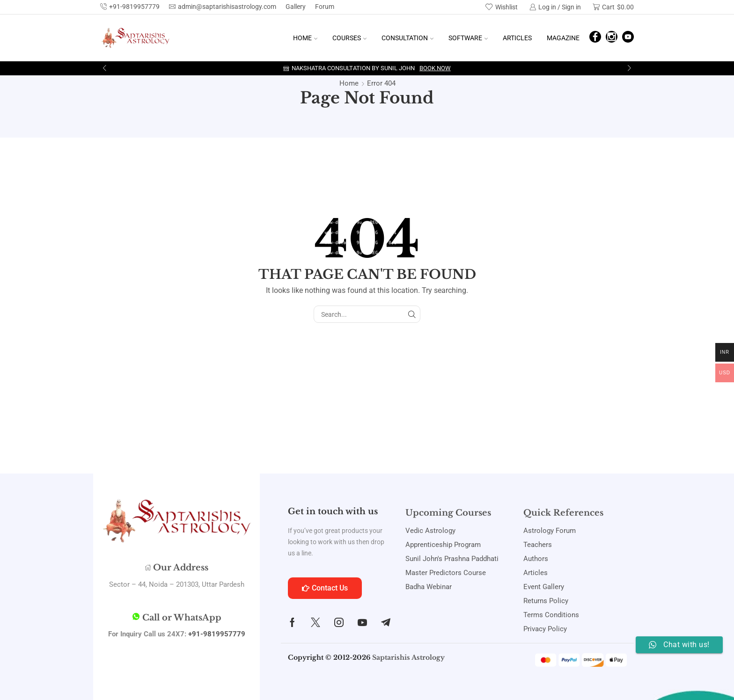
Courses (349, 38)
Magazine (563, 38)
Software (468, 38)
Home (305, 38)
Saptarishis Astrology (408, 657)
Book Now (435, 68)
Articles (517, 38)
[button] (105, 68)
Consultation (407, 38)
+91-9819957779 (217, 634)
